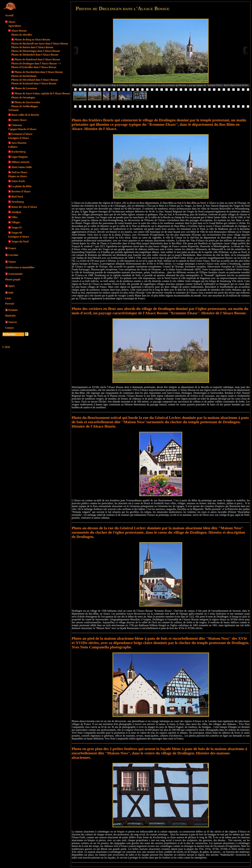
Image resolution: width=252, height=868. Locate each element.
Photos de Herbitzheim (24, 76)
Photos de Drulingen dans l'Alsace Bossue (36, 63)
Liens (8, 298)
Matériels (10, 316)
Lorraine (13, 255)
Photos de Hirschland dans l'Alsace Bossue (35, 80)
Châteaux (17, 125)
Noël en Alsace (19, 172)
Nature (12, 262)
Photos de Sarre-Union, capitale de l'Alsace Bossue (42, 93)
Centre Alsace (19, 120)
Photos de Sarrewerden (27, 102)
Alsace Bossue (19, 31)
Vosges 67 (17, 227)
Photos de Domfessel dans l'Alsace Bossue (37, 59)
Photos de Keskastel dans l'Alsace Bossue (34, 83)
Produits (13, 310)
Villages (16, 222)
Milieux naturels (20, 162)
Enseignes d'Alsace (19, 138)
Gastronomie (16, 274)
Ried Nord (17, 197)
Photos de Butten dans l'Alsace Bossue (32, 47)
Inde (11, 293)
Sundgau (16, 212)
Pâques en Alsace (18, 176)
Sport (11, 286)
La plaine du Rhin (21, 186)
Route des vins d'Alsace (24, 207)
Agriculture (15, 26)
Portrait (10, 304)
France (12, 248)
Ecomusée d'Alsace (22, 134)
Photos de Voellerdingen (24, 106)
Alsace (12, 22)
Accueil (9, 15)
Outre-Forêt (18, 181)
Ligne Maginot (20, 157)
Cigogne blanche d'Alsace (22, 129)
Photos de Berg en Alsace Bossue (32, 40)
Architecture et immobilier (20, 267)
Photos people (13, 279)
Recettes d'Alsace (21, 191)
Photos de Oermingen (23, 97)
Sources (13, 322)
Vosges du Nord (20, 241)
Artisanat (13, 110)
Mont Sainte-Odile (22, 167)
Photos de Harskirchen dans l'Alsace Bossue (39, 72)
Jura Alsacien (19, 143)
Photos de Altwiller (22, 35)
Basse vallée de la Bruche (25, 115)
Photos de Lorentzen (26, 88)
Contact (9, 328)
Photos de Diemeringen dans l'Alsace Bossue (36, 51)
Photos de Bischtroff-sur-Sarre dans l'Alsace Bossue (40, 44)
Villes (14, 217)
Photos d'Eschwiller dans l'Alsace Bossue (34, 67)
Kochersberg (18, 152)
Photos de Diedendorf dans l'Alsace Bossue (35, 55)
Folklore (13, 147)
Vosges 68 (17, 233)
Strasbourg (18, 202)
